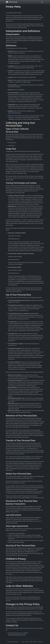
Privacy (35, 642)
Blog (27, 642)
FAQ (31, 642)
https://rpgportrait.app (15, 113)
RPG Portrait (12, 2)
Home (23, 642)
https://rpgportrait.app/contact (17, 635)
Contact (40, 642)
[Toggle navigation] (42, 2)
